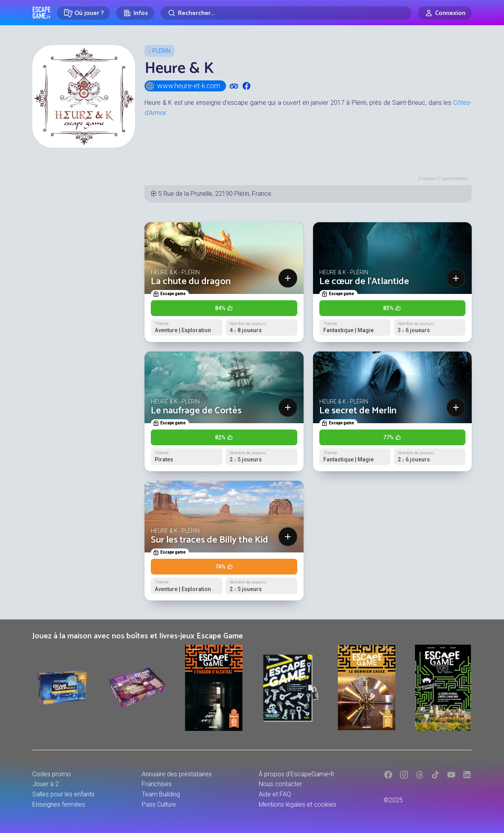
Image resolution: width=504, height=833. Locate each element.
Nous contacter (280, 784)
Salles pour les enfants (63, 794)
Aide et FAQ (275, 794)
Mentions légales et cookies (297, 804)
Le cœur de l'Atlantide (364, 282)
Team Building (161, 794)
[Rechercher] (286, 13)
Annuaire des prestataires (177, 774)
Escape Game (42, 13)
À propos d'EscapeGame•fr (296, 774)
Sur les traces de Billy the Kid (209, 540)
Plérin (161, 51)
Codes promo (52, 774)
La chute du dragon (191, 282)
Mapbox (429, 179)
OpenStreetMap (454, 179)
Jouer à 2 (45, 784)
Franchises (157, 784)
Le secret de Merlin (358, 411)
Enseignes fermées (59, 804)
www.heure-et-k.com (183, 86)
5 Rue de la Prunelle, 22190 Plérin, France (215, 194)
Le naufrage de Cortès (196, 411)
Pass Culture (159, 804)
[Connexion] (445, 13)
